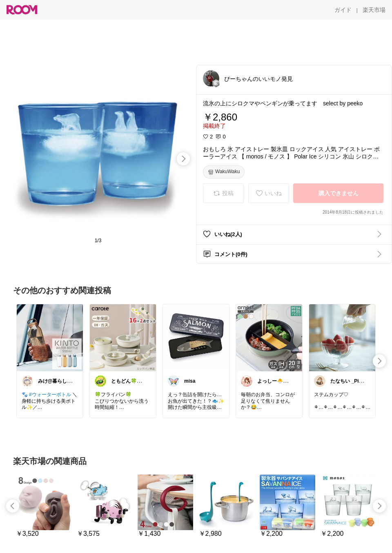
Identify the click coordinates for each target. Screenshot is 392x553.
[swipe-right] (183, 159)
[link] (50, 337)
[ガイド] (343, 10)
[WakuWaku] (224, 172)
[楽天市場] (374, 10)
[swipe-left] (13, 506)
